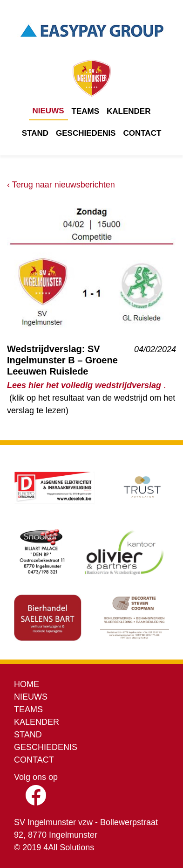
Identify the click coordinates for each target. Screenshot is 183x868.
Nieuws (48, 111)
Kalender (129, 111)
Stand (35, 133)
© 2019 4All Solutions (54, 847)
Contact (142, 133)
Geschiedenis (86, 133)
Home (27, 684)
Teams (86, 111)
